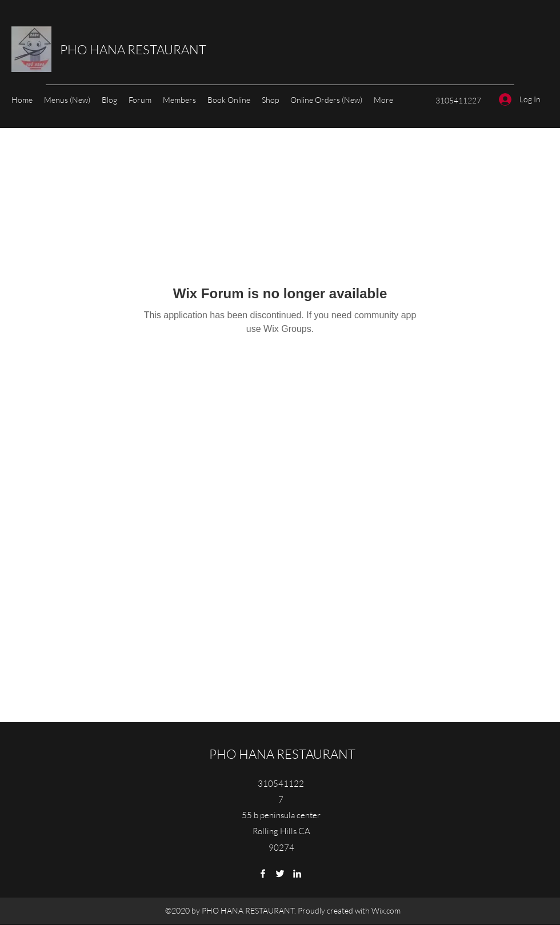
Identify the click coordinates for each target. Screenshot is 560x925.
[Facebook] (263, 874)
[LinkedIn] (297, 874)
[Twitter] (280, 874)
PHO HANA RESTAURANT (133, 49)
